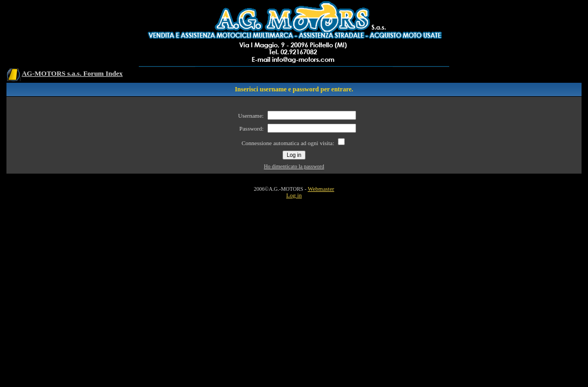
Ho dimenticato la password (294, 166)
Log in (294, 195)
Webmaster (321, 189)
